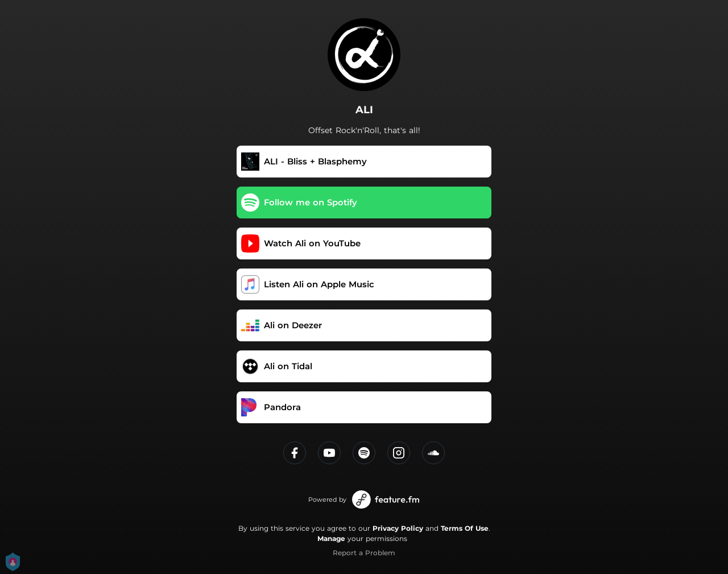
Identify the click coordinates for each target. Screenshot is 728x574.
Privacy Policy (398, 528)
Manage (331, 538)
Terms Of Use (465, 528)
